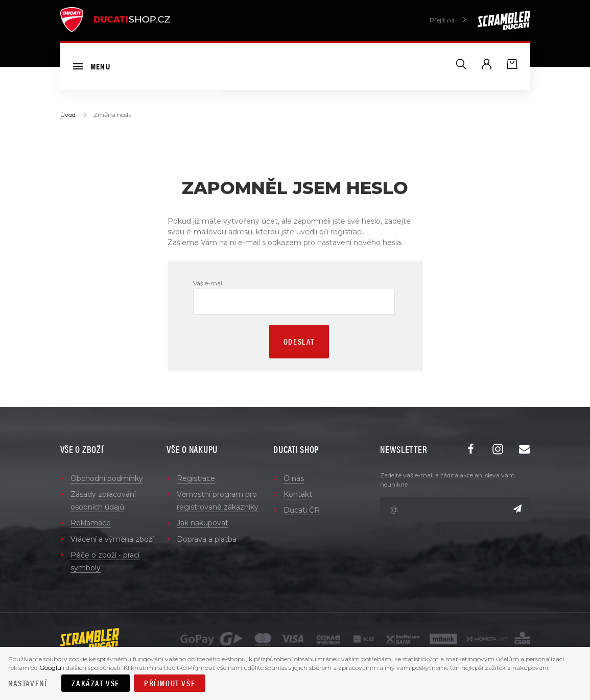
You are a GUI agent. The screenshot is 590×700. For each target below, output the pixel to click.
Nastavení (28, 683)
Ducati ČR (302, 510)
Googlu (50, 668)
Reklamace (91, 523)
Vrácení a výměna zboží (112, 539)
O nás (294, 478)
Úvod (68, 115)
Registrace (196, 478)
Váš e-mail (208, 283)
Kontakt (298, 494)
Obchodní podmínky (107, 478)
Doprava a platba (207, 539)
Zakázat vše (96, 683)
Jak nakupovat (203, 523)
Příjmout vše (170, 683)
